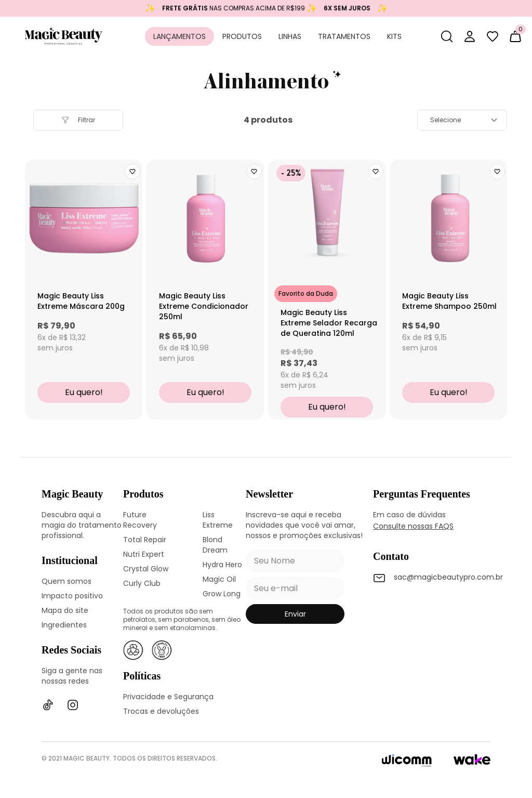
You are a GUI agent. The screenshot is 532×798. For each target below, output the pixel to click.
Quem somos (66, 581)
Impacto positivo (72, 596)
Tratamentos (344, 36)
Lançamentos (179, 36)
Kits (394, 36)
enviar (295, 614)
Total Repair (145, 540)
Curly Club (142, 583)
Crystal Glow (146, 569)
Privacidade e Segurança (168, 697)
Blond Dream (215, 545)
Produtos (242, 36)
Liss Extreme (218, 520)
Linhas (290, 36)
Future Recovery (140, 520)
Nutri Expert (144, 554)
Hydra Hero (222, 565)
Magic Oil (219, 579)
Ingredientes (64, 625)
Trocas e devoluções (161, 711)
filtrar (78, 120)
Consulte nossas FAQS (413, 526)
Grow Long (222, 594)
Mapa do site (65, 610)
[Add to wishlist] (132, 172)
